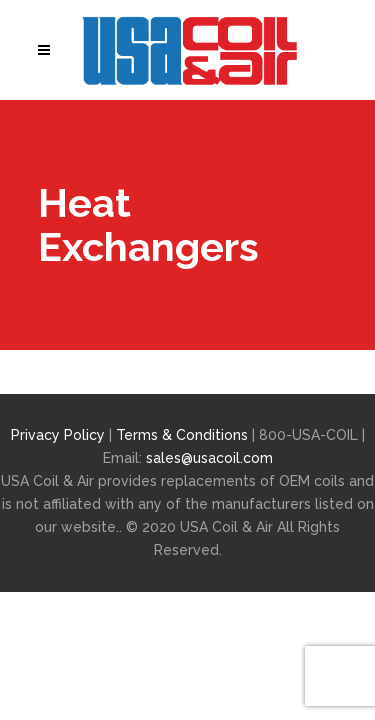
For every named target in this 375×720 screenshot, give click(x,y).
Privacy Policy (58, 435)
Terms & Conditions (184, 435)
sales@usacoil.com (209, 458)
